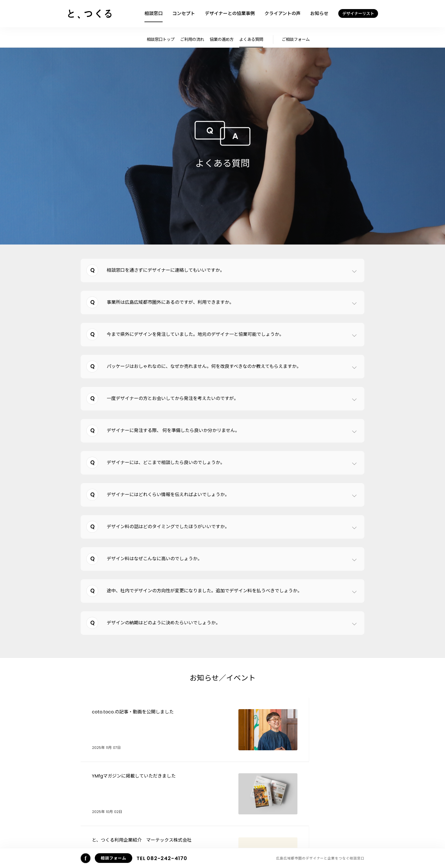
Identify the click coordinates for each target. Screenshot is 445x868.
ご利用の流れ (192, 39)
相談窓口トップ (161, 39)
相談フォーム (255, 835)
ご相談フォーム (296, 39)
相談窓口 (154, 13)
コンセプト (184, 13)
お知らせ (319, 13)
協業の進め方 (222, 39)
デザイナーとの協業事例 (230, 13)
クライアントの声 (283, 13)
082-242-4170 (162, 858)
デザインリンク (335, 835)
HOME (89, 834)
